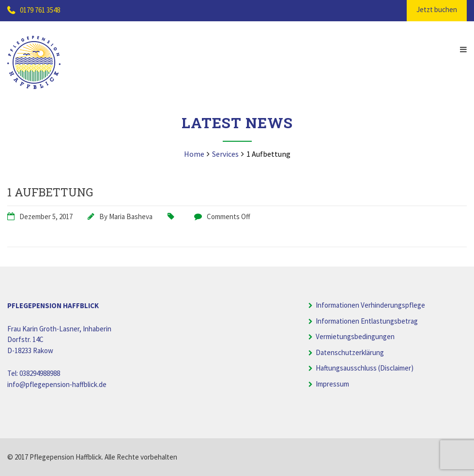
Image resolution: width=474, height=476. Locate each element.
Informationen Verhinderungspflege (370, 305)
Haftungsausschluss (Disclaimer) (365, 368)
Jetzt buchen (437, 9)
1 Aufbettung (50, 192)
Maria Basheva (131, 216)
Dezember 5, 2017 (46, 216)
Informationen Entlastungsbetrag (367, 321)
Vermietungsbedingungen (355, 336)
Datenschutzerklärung (350, 352)
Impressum (332, 384)
